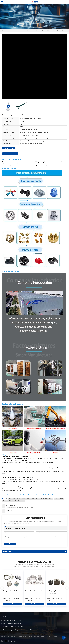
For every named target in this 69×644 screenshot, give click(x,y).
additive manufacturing (17, 501)
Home (22, 31)
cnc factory (35, 499)
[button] (67, 588)
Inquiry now (7, 148)
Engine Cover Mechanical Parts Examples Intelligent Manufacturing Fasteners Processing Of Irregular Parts (34, 591)
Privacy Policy (53, 636)
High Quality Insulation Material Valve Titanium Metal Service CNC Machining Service (55, 591)
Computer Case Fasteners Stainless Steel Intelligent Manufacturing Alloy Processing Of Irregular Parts (12, 591)
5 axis (5, 501)
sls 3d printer (59, 499)
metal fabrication (47, 499)
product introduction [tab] (10, 154)
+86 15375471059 (20, 627)
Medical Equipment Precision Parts (35, 31)
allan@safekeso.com (14, 624)
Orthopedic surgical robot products (15, 529)
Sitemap (42, 636)
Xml (46, 636)
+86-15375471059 (17, 621)
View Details (12, 604)
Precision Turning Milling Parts (19, 499)
